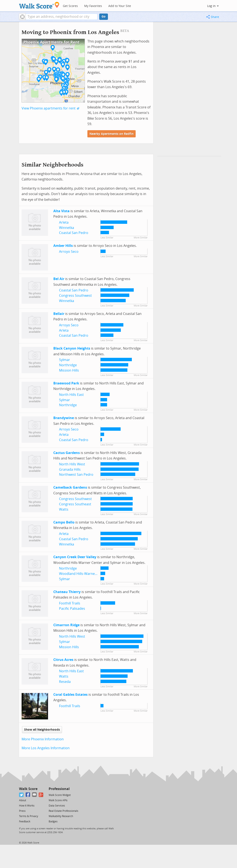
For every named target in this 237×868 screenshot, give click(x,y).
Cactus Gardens (67, 453)
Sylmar (65, 360)
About (23, 800)
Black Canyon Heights (72, 348)
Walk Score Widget (60, 795)
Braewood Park (66, 383)
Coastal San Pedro (74, 233)
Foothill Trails (70, 603)
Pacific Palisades (72, 609)
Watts (64, 509)
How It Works (27, 806)
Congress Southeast (75, 504)
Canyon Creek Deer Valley (75, 557)
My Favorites (93, 6)
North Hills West (72, 464)
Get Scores (70, 6)
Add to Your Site (120, 6)
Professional (59, 789)
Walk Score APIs (58, 800)
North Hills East (71, 395)
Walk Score (28, 789)
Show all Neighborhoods (42, 730)
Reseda (65, 682)
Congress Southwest (75, 296)
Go (104, 17)
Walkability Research (61, 816)
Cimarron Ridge (66, 625)
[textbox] (62, 17)
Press (22, 811)
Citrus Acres (63, 660)
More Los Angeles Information (46, 748)
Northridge (68, 365)
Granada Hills (70, 470)
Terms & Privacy (29, 816)
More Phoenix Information (43, 739)
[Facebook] (28, 795)
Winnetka (67, 228)
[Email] (35, 795)
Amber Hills (63, 246)
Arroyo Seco (69, 252)
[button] (22, 17)
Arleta (64, 222)
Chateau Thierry (67, 592)
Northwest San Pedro (76, 475)
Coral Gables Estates (70, 695)
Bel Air (59, 279)
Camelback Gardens (70, 487)
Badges (53, 822)
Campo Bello (64, 522)
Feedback (25, 822)
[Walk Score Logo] (39, 5)
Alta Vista (61, 211)
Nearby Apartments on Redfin (112, 134)
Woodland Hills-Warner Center (83, 574)
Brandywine (64, 418)
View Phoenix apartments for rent (49, 108)
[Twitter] (21, 795)
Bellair (59, 314)
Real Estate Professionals (63, 811)
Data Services (57, 806)
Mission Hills (69, 370)
